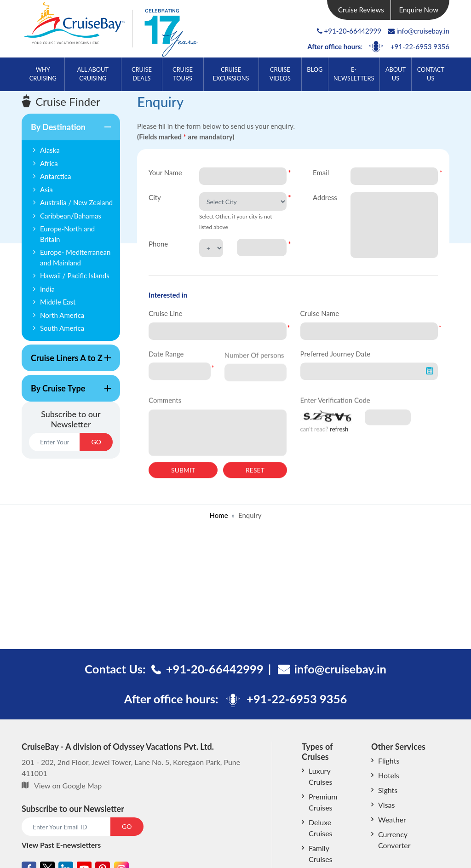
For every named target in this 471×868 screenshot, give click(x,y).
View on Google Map (68, 785)
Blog (315, 69)
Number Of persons (254, 365)
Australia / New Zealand (76, 202)
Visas (386, 805)
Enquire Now (419, 10)
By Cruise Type (66, 392)
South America (62, 328)
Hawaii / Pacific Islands (75, 276)
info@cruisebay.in (419, 31)
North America (62, 315)
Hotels (389, 775)
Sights (388, 790)
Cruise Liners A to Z (66, 362)
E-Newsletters (354, 74)
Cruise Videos (280, 74)
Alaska (50, 150)
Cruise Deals (142, 74)
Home (219, 515)
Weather (392, 819)
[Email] (55, 442)
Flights (389, 761)
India (47, 289)
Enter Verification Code (335, 407)
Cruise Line (165, 313)
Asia (46, 190)
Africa (49, 163)
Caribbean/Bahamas (71, 216)
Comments (165, 407)
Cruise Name (320, 313)
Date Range (166, 359)
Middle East (58, 302)
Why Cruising (43, 74)
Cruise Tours (183, 74)
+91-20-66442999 (353, 31)
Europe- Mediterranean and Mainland (75, 257)
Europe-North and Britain (67, 234)
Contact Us (431, 74)
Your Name (165, 172)
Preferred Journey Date (336, 359)
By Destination (66, 131)
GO (96, 442)
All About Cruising (93, 74)
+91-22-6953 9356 (420, 46)
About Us (396, 74)
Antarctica (55, 176)
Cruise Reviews (361, 10)
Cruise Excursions (231, 74)
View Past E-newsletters (61, 845)
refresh (339, 436)
